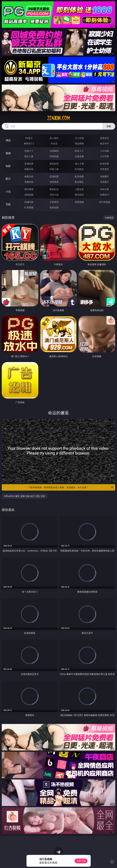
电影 (8, 166)
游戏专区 (104, 138)
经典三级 (54, 169)
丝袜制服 (54, 156)
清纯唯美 (54, 182)
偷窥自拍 (29, 176)
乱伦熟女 (79, 169)
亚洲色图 (54, 176)
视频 (8, 153)
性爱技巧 (104, 195)
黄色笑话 (79, 195)
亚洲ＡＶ (29, 151)
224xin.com (58, 118)
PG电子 (29, 138)
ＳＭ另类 (104, 156)
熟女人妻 (29, 156)
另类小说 (54, 195)
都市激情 (29, 189)
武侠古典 (104, 189)
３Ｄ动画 (104, 151)
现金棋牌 (79, 143)
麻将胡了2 (29, 143)
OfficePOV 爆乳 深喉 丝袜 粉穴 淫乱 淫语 (25, 496)
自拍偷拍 (54, 151)
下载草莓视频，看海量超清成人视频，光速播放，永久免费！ (71, 487)
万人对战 (79, 138)
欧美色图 (79, 176)
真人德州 (54, 138)
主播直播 (79, 156)
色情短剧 (54, 207)
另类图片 (104, 182)
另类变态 (104, 169)
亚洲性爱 (29, 164)
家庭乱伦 (54, 189)
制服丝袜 (29, 169)
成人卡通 (79, 164)
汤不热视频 (104, 202)
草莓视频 (79, 202)
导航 (8, 204)
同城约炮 (29, 202)
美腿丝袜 (29, 182)
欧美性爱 (104, 164)
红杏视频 (29, 207)
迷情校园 (29, 195)
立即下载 (81, 861)
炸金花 (54, 143)
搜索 (109, 126)
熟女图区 (79, 182)
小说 (8, 192)
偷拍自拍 (54, 164)
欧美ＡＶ (79, 151)
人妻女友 (79, 189)
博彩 (8, 140)
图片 (8, 179)
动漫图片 (104, 176)
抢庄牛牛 (104, 143)
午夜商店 (54, 202)
